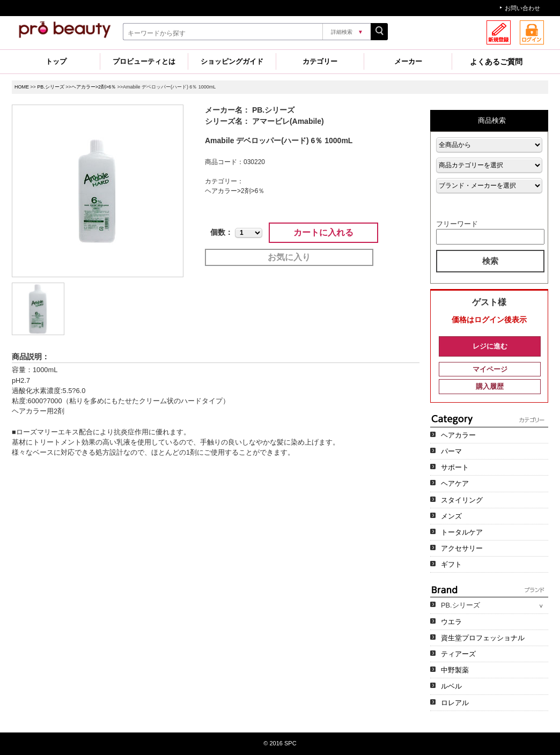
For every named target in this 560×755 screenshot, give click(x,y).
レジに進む (490, 346)
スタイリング (462, 500)
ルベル (451, 686)
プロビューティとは (144, 61)
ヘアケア (455, 483)
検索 (490, 261)
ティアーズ (458, 654)
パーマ (451, 451)
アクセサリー (462, 548)
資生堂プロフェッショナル (483, 638)
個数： (222, 232)
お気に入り (289, 257)
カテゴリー (320, 61)
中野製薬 (455, 670)
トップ (56, 61)
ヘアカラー (458, 435)
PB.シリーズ (50, 87)
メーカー (408, 61)
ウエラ (451, 622)
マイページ (490, 369)
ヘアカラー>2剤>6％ (94, 87)
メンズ (451, 516)
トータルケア (462, 532)
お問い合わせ (522, 8)
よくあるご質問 (496, 62)
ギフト (451, 564)
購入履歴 (490, 386)
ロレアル (455, 703)
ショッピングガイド (232, 61)
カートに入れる (323, 232)
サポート (455, 467)
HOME (22, 87)
